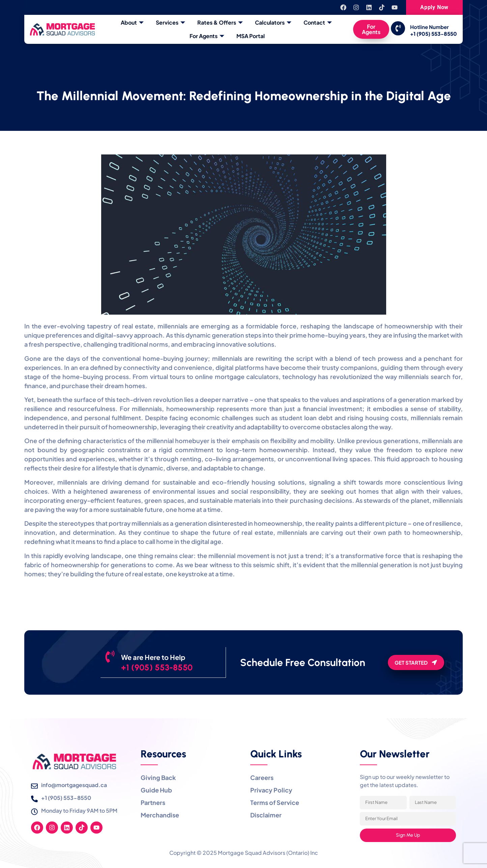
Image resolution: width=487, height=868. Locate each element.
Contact (318, 23)
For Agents (207, 36)
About (132, 23)
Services (170, 23)
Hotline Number (429, 27)
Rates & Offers (220, 23)
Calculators (273, 23)
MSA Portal (251, 36)
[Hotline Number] (398, 28)
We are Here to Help (163, 657)
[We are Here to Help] (115, 661)
